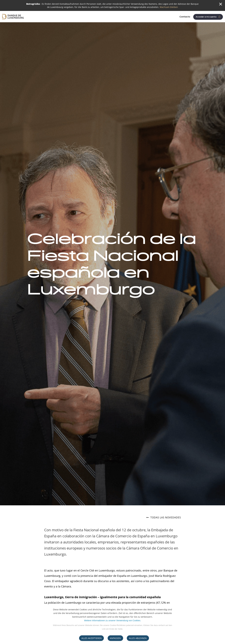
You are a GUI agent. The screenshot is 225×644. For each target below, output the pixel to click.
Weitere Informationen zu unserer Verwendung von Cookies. (112, 620)
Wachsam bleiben (169, 7)
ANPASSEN (115, 638)
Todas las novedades (164, 518)
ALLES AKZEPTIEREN (92, 638)
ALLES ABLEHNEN (138, 638)
